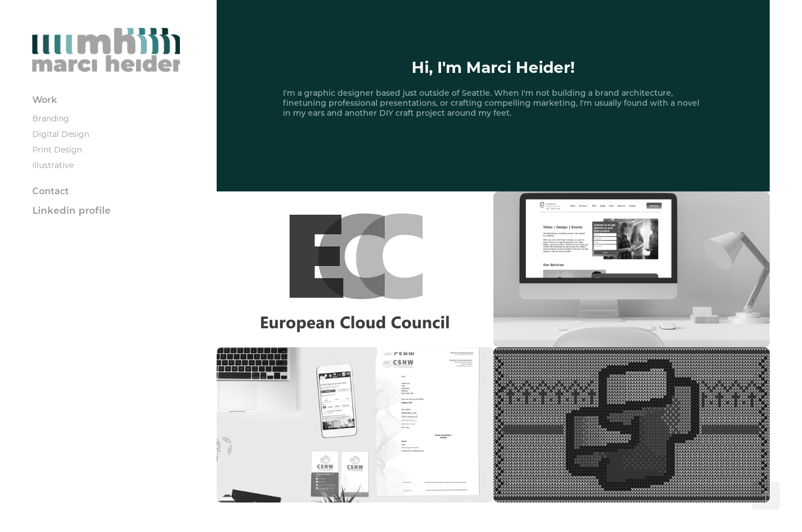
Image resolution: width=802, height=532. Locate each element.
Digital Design (61, 134)
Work (45, 99)
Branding (51, 118)
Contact (51, 191)
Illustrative (53, 165)
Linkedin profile (72, 210)
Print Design (57, 149)
